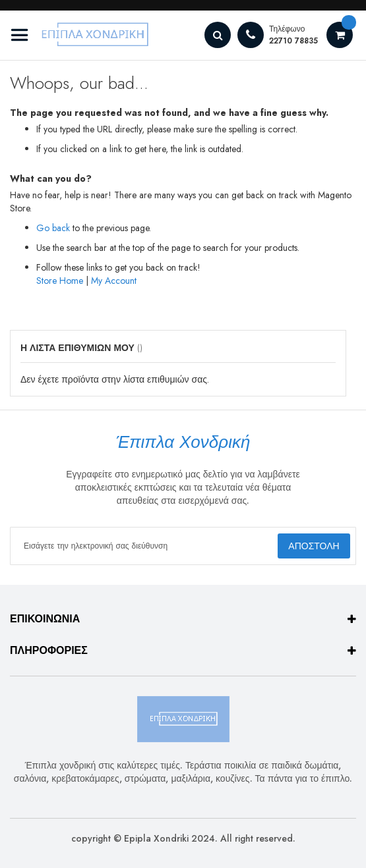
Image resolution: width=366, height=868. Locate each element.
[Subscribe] (314, 546)
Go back (53, 228)
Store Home (60, 281)
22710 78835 (293, 41)
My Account (114, 281)
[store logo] (82, 35)
